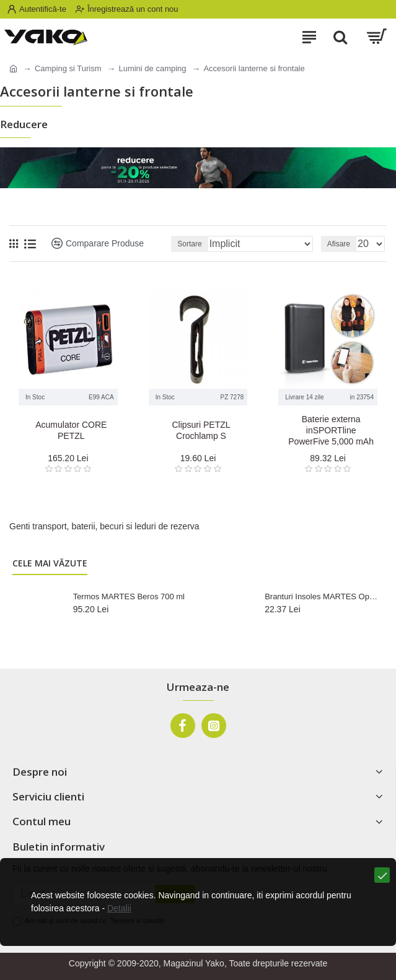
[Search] (340, 37)
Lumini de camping (152, 68)
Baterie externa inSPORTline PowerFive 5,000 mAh (331, 430)
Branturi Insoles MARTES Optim (322, 596)
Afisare (339, 244)
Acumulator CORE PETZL (71, 430)
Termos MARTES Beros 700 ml (129, 596)
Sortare (189, 244)
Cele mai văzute (50, 563)
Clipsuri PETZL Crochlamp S (201, 430)
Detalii (119, 908)
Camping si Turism (68, 68)
